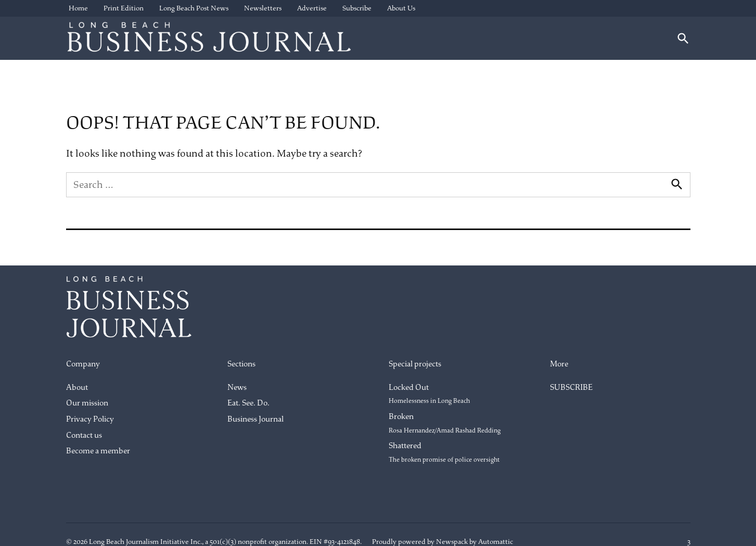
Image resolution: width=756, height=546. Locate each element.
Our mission (87, 403)
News (237, 388)
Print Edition (124, 8)
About (77, 388)
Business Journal (255, 419)
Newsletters (263, 8)
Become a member (98, 451)
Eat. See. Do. (248, 403)
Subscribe (357, 8)
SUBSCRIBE (571, 388)
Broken (445, 423)
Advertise (312, 8)
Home (78, 8)
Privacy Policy (90, 419)
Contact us (84, 435)
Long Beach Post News (194, 8)
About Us (401, 8)
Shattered (444, 452)
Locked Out (429, 394)
